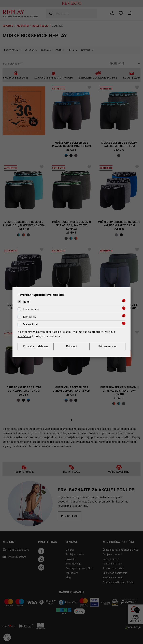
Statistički (30, 317)
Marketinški (31, 324)
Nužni (27, 302)
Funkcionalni (31, 309)
